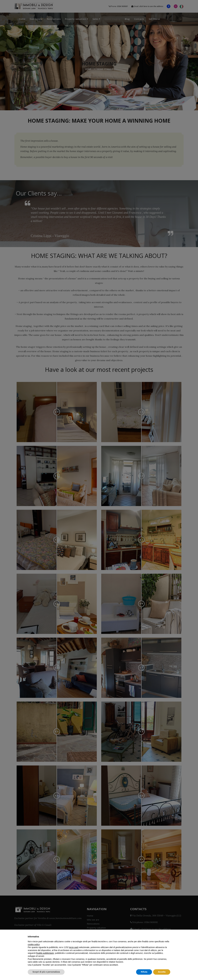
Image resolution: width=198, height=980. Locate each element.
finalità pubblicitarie (45, 953)
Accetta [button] (162, 972)
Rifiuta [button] (144, 972)
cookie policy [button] (34, 944)
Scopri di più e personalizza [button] (46, 972)
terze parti (74, 947)
